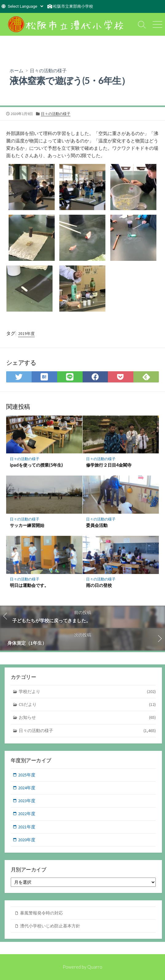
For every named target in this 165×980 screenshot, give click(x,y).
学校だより (87, 692)
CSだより (87, 705)
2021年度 (27, 827)
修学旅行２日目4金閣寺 (109, 465)
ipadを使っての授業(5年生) (36, 465)
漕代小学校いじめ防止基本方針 (50, 926)
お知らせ (87, 717)
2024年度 (27, 788)
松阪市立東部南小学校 (73, 6)
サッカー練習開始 (27, 525)
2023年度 (27, 801)
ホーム (16, 70)
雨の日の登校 (99, 585)
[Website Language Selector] (25, 6)
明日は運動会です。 (29, 585)
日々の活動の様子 (48, 70)
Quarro (95, 967)
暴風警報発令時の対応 (41, 913)
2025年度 (27, 775)
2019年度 (26, 334)
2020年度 (27, 840)
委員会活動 (97, 525)
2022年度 (27, 814)
